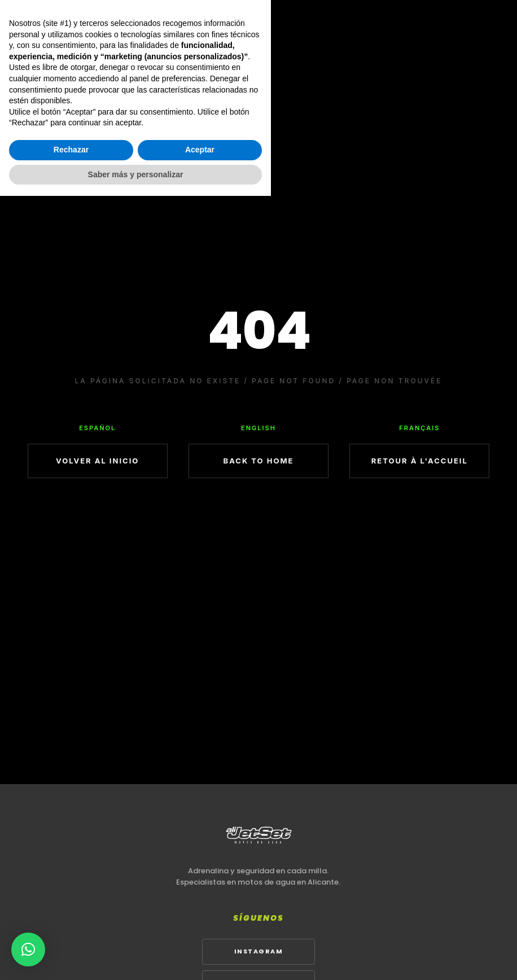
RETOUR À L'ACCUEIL (420, 461)
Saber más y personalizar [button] (136, 958)
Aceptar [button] (200, 934)
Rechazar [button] (71, 934)
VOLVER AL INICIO (97, 461)
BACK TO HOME (259, 461)
